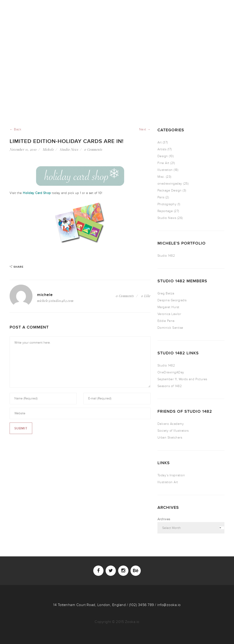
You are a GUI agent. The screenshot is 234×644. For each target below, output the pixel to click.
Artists (162, 149)
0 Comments (93, 150)
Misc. (161, 177)
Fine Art (163, 163)
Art (160, 142)
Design (163, 156)
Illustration (165, 170)
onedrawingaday (170, 184)
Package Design (170, 190)
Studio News (69, 150)
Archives (164, 519)
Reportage (165, 211)
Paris (161, 197)
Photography (167, 204)
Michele (48, 150)
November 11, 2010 (23, 150)
